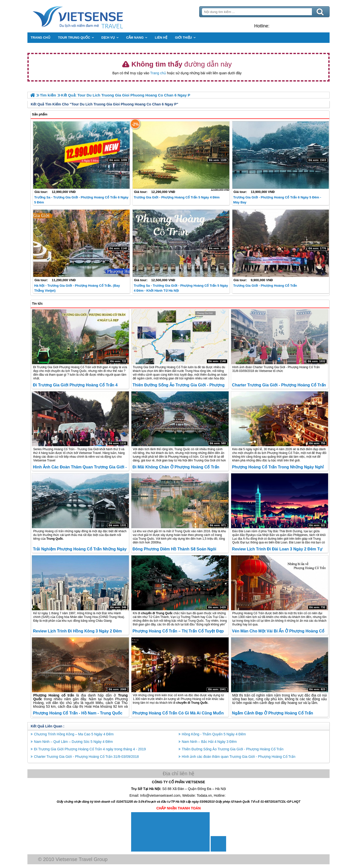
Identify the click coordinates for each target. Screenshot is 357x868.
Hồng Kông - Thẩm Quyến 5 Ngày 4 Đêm (214, 734)
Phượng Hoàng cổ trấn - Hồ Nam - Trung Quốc (79, 713)
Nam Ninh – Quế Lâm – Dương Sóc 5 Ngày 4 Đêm (75, 741)
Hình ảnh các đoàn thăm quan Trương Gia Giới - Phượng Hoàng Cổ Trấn (239, 756)
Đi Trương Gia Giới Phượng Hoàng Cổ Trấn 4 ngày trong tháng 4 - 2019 (91, 749)
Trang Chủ (92, 16)
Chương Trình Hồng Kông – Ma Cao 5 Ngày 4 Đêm (75, 734)
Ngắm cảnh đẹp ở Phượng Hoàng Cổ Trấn (272, 713)
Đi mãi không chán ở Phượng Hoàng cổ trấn (176, 467)
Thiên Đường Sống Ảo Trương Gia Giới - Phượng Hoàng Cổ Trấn (233, 749)
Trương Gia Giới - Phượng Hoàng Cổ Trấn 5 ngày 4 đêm (177, 197)
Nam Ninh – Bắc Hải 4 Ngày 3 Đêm (209, 741)
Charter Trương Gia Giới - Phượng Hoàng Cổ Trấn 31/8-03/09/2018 (88, 756)
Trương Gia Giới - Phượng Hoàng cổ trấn (265, 286)
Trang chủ (158, 73)
